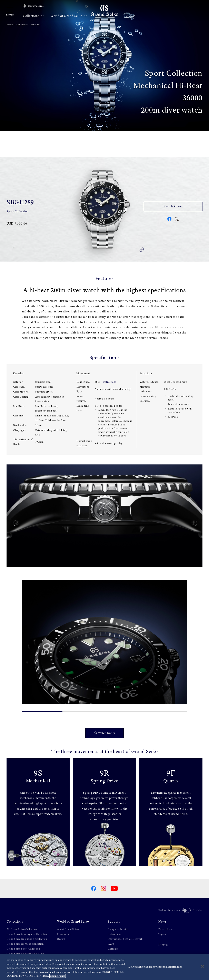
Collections (33, 16)
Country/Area (33, 6)
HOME (10, 25)
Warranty (113, 949)
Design (61, 939)
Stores (163, 945)
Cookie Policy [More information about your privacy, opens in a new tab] (58, 976)
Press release (166, 929)
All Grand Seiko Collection (22, 929)
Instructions (109, 382)
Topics (162, 934)
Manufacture (64, 934)
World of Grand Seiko (69, 16)
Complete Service (118, 929)
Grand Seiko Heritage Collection (25, 944)
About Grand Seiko (68, 929)
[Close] (202, 967)
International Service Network (125, 939)
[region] (104, 967)
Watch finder (105, 733)
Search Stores (173, 206)
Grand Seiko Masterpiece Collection (27, 934)
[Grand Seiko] (104, 10)
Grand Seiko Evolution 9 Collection (27, 939)
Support (114, 922)
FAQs (111, 944)
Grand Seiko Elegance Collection (25, 954)
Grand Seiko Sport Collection (23, 949)
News (162, 922)
